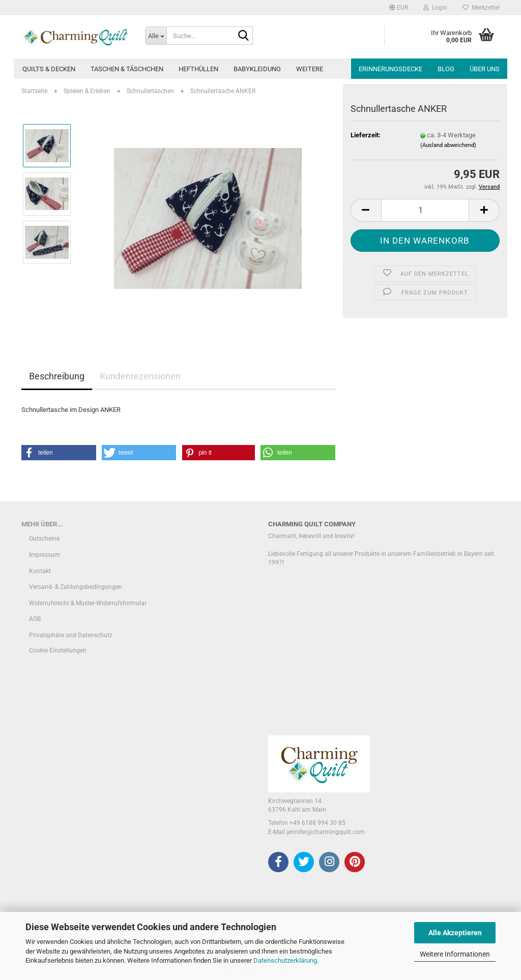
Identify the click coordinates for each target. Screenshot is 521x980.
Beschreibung (57, 376)
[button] (399, 8)
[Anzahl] (425, 210)
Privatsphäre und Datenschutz (71, 635)
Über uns (485, 69)
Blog (446, 69)
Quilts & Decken (49, 69)
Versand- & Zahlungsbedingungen (76, 587)
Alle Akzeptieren (455, 933)
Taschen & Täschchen (127, 69)
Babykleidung (257, 69)
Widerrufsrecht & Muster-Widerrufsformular (88, 603)
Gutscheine (44, 539)
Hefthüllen (198, 69)
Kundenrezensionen (140, 376)
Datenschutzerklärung (285, 960)
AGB (35, 619)
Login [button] (435, 8)
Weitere (310, 69)
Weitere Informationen (455, 954)
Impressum (45, 555)
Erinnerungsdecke (390, 69)
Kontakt (40, 571)
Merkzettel (481, 8)
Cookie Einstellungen (58, 650)
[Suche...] (156, 36)
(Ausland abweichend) (448, 145)
